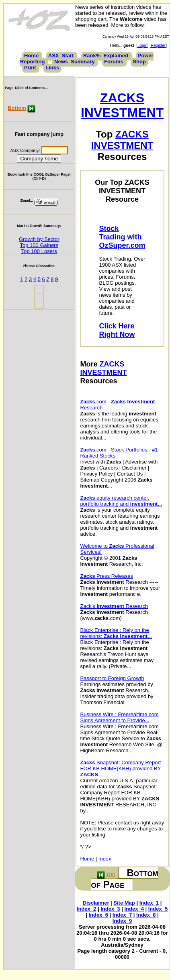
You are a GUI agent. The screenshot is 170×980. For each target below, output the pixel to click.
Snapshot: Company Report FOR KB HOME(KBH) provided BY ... (121, 768)
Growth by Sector (39, 239)
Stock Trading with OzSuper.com (122, 237)
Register (158, 46)
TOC (111, 875)
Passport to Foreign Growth (112, 678)
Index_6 (98, 915)
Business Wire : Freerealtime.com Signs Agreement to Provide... (120, 717)
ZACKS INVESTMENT (122, 105)
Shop (139, 62)
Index (105, 859)
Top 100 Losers (39, 251)
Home (31, 56)
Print (30, 68)
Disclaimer (96, 903)
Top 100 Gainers (39, 245)
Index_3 (110, 909)
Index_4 (134, 909)
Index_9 (122, 921)
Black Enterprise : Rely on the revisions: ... (116, 633)
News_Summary (74, 62)
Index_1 (149, 903)
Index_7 (122, 915)
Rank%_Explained (106, 56)
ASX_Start (61, 56)
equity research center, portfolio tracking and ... (121, 501)
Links (52, 68)
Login (142, 46)
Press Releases (107, 576)
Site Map (124, 903)
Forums (114, 62)
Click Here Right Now (117, 330)
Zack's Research (114, 606)
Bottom (17, 108)
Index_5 (158, 909)
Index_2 (86, 909)
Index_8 (146, 915)
